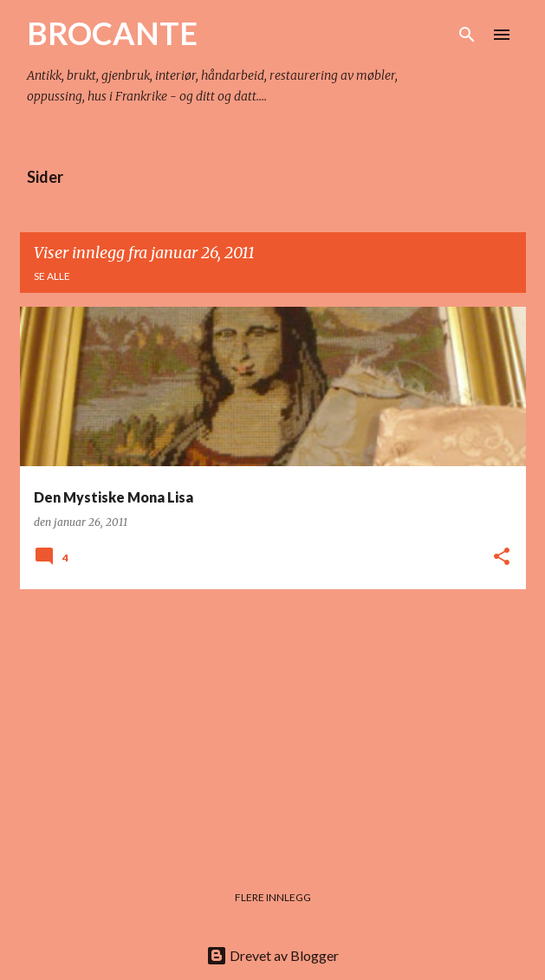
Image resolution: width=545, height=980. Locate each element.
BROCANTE (112, 33)
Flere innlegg (273, 897)
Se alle (52, 276)
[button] (502, 558)
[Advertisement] (273, 724)
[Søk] (467, 35)
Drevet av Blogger (272, 955)
